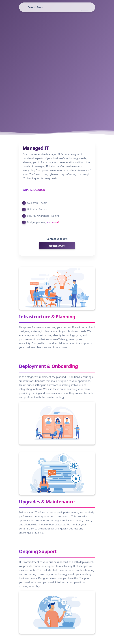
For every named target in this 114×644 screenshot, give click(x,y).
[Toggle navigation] (85, 7)
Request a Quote (57, 246)
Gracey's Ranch (35, 7)
